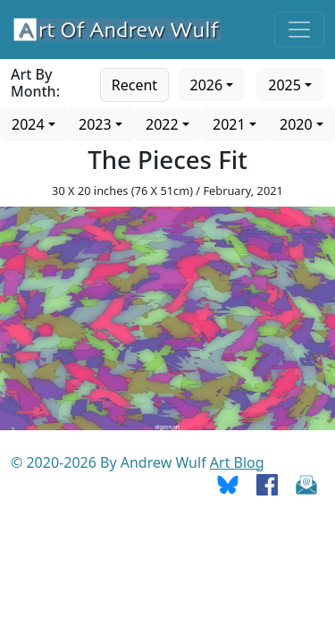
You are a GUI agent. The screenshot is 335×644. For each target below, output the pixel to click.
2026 (207, 85)
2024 (28, 124)
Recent (134, 85)
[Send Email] (306, 484)
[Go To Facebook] (267, 484)
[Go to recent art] (134, 83)
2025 (285, 85)
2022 (162, 124)
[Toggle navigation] (299, 30)
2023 (95, 124)
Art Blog (237, 462)
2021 (229, 124)
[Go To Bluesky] (228, 484)
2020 (296, 124)
